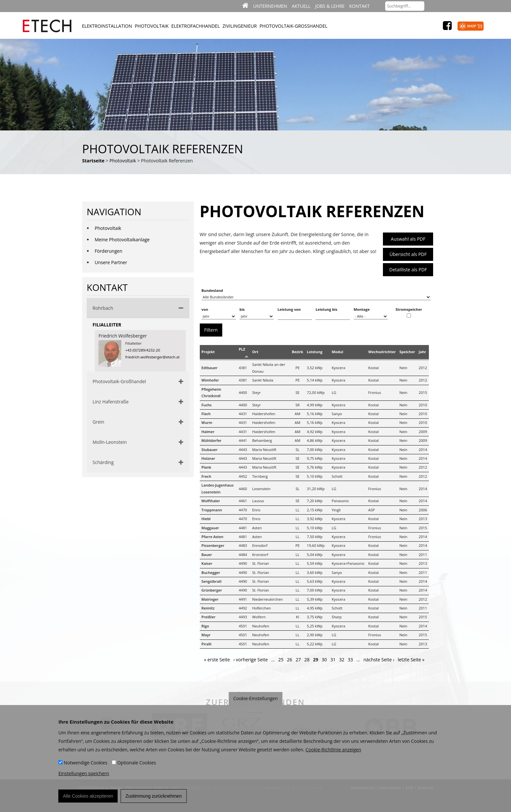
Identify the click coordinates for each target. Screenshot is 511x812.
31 (333, 660)
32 (342, 660)
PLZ (242, 349)
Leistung (315, 352)
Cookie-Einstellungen (256, 701)
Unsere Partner (111, 262)
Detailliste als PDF (408, 270)
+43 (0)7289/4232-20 (143, 350)
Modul (337, 352)
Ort (255, 352)
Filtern (211, 330)
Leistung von (289, 309)
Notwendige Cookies (86, 766)
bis (242, 309)
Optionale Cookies (137, 766)
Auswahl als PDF (408, 239)
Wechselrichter (382, 352)
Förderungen (109, 251)
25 (281, 660)
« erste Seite (217, 660)
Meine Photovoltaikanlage (122, 240)
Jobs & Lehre (330, 6)
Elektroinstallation (107, 26)
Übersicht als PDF (408, 254)
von (205, 309)
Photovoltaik (152, 26)
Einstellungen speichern (84, 776)
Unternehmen (270, 6)
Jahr (423, 352)
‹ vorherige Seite (251, 660)
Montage (362, 309)
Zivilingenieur (240, 26)
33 (350, 660)
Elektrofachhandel (196, 26)
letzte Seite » (411, 660)
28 (307, 660)
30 (324, 660)
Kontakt (360, 6)
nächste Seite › (379, 660)
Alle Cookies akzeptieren (88, 799)
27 (298, 660)
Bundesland (212, 290)
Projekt (208, 352)
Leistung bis (326, 309)
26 (289, 660)
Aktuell (301, 6)
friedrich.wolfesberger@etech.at (152, 357)
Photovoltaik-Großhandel (293, 26)
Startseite (93, 161)
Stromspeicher (409, 309)
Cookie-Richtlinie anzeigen (333, 752)
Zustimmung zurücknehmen (154, 799)
